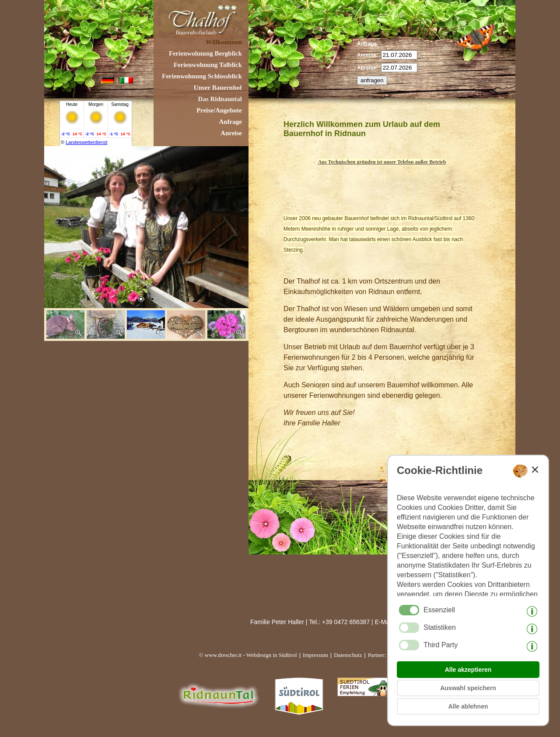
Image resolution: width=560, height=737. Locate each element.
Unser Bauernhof (218, 88)
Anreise (231, 133)
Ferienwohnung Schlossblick (202, 76)
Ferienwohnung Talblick (208, 65)
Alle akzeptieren (468, 670)
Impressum (315, 655)
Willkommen (224, 42)
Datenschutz (348, 655)
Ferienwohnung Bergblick (205, 53)
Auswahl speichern (468, 688)
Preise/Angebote (219, 110)
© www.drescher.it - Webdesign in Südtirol (248, 655)
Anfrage (231, 122)
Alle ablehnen (468, 706)
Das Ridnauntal (220, 99)
